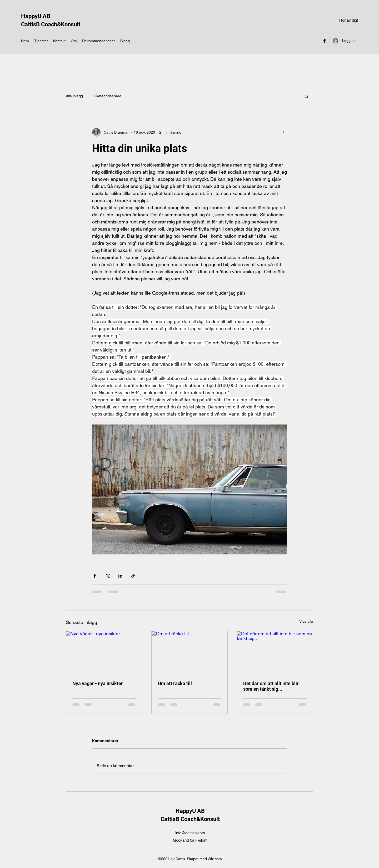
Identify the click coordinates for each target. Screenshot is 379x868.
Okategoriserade (107, 96)
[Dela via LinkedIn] (120, 576)
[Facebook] (325, 41)
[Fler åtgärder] (284, 132)
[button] (306, 96)
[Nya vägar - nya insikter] (104, 653)
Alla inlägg (74, 96)
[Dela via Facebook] (95, 576)
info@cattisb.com (190, 833)
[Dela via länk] (133, 576)
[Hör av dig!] (349, 20)
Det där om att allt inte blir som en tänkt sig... (271, 686)
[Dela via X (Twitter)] (108, 576)
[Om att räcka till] (190, 653)
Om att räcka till (175, 683)
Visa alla (306, 621)
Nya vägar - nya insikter (98, 683)
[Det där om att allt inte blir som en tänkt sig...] (275, 653)
